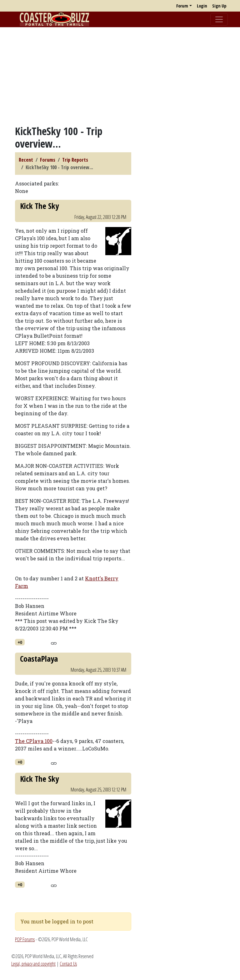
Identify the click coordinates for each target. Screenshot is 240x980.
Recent (26, 160)
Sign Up (219, 6)
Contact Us (68, 964)
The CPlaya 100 (34, 741)
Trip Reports (75, 160)
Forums (48, 160)
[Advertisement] (120, 76)
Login (202, 6)
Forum (182, 6)
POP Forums (25, 939)
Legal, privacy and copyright (33, 964)
